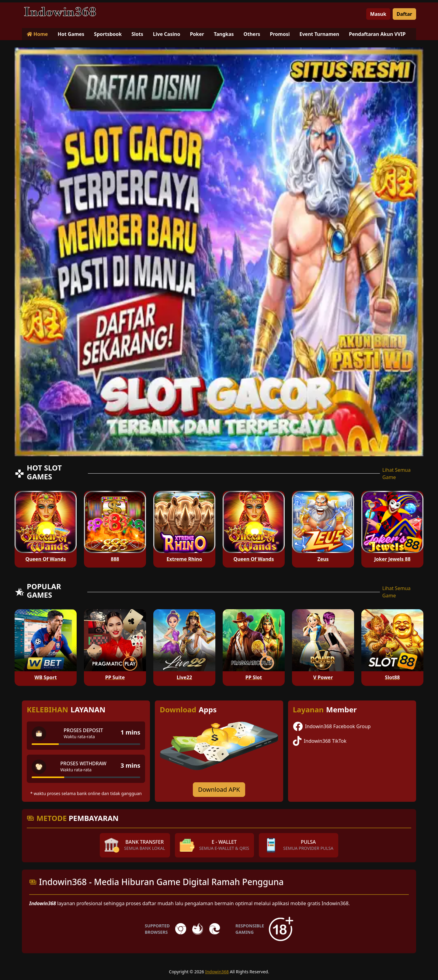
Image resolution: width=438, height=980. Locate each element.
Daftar (404, 14)
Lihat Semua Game (396, 474)
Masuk (378, 14)
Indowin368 (217, 972)
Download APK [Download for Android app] (219, 789)
